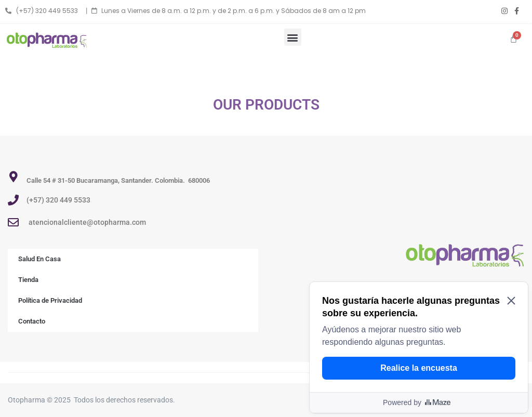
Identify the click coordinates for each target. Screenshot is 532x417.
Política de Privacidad (50, 300)
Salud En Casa (39, 259)
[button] (293, 37)
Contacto (32, 321)
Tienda (28, 280)
